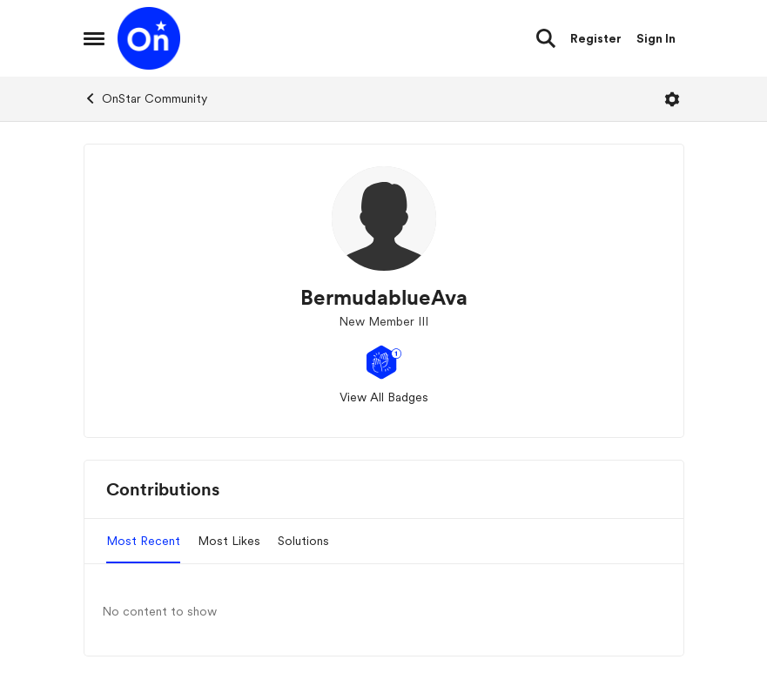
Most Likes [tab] (229, 541)
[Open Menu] (672, 99)
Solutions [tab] (303, 541)
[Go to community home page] (149, 38)
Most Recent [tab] (143, 541)
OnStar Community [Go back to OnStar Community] (145, 98)
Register (596, 38)
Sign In (656, 38)
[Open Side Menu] (94, 38)
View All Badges (384, 397)
